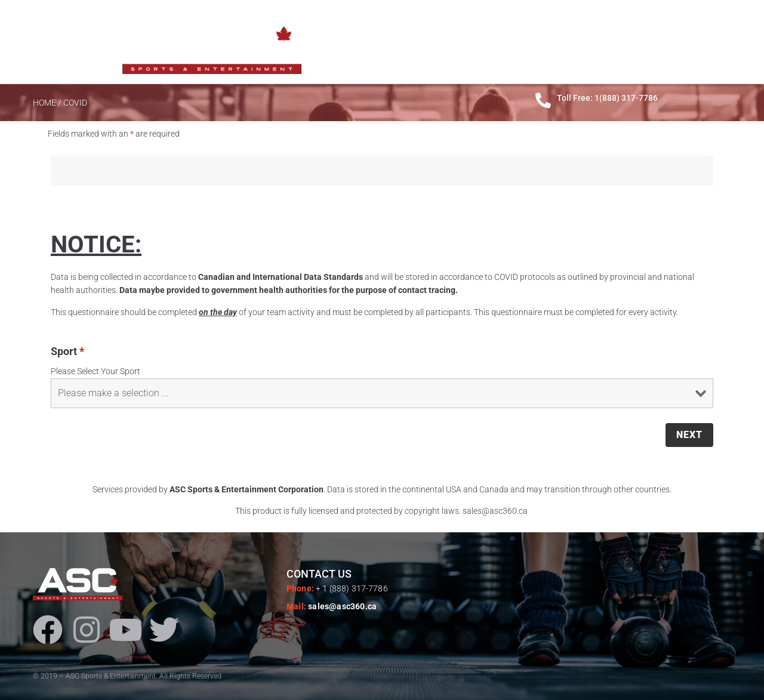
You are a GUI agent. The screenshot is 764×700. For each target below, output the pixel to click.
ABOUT (492, 42)
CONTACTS (687, 42)
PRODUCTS (554, 42)
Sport (67, 351)
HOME (442, 42)
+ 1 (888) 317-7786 (352, 588)
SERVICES (620, 42)
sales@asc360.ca (342, 606)
